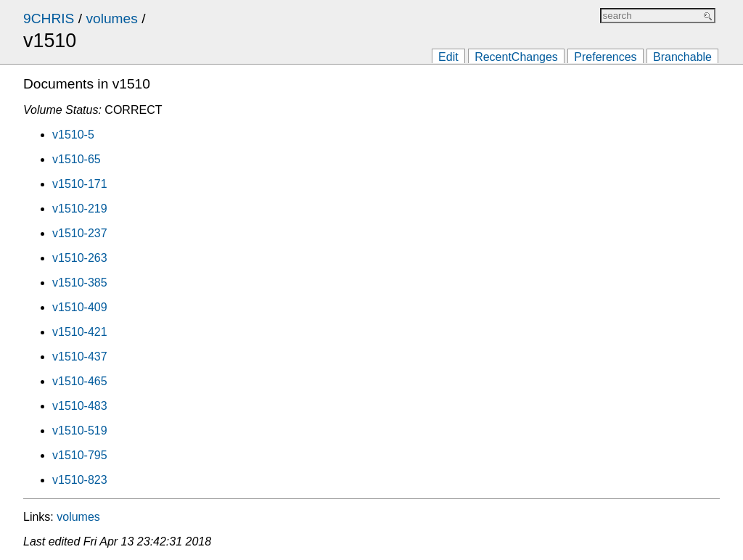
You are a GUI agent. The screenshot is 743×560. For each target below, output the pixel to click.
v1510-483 (80, 406)
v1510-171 (80, 184)
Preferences (605, 57)
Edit (448, 57)
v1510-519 (80, 431)
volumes (111, 18)
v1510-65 (77, 159)
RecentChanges (516, 57)
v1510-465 (80, 381)
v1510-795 (80, 455)
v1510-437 (80, 357)
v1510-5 (73, 135)
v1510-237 (80, 233)
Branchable (682, 57)
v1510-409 (80, 307)
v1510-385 (80, 283)
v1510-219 (80, 209)
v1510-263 (80, 258)
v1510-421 (80, 332)
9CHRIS (49, 18)
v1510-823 (80, 480)
